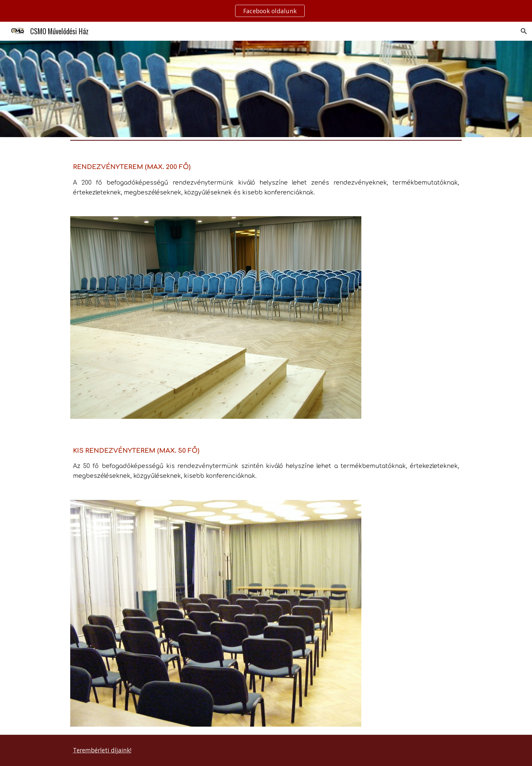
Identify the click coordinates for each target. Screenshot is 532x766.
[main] (266, 176)
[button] (524, 31)
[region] (266, 11)
